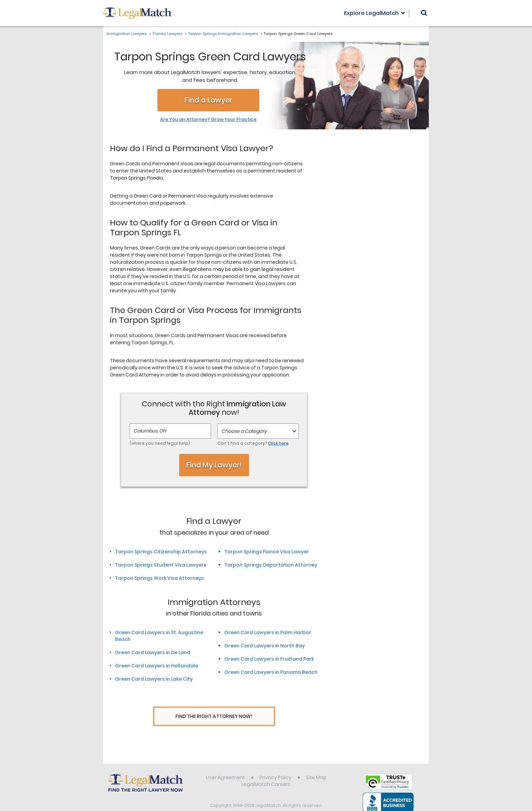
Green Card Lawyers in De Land (153, 652)
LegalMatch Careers (266, 771)
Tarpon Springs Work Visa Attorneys (159, 578)
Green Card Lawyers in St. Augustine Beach (159, 636)
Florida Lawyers (167, 34)
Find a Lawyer (208, 100)
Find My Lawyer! (214, 465)
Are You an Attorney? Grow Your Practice (208, 119)
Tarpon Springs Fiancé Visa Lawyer (267, 552)
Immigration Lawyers (127, 34)
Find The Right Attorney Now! (214, 716)
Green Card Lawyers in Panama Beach (271, 672)
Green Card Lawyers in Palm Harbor (268, 632)
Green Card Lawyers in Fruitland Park (269, 659)
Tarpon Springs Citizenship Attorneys (161, 552)
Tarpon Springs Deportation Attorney (271, 565)
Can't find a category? (253, 443)
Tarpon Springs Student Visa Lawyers (161, 565)
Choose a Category (244, 431)
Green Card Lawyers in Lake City (154, 679)
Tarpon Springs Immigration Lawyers (223, 34)
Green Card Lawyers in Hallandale (157, 666)
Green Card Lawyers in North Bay (264, 646)
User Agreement (225, 764)
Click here (278, 443)
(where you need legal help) (160, 443)
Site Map (316, 764)
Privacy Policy (275, 764)
